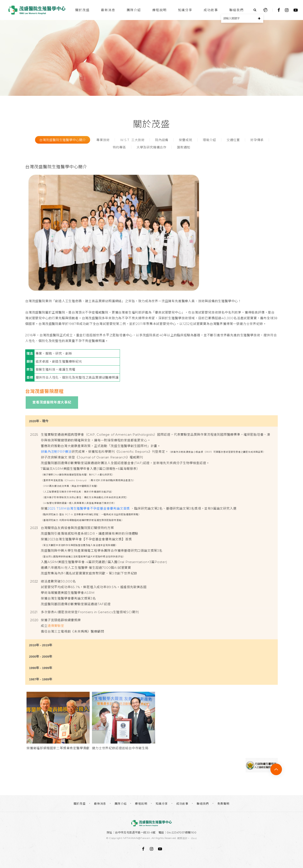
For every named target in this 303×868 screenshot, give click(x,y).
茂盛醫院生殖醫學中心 (37, 10)
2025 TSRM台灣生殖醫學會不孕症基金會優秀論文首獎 (89, 508)
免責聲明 (223, 804)
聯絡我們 (237, 10)
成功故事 (211, 10)
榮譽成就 (185, 140)
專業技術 (103, 140)
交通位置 (233, 140)
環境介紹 (209, 140)
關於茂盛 (82, 10)
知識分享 (185, 10)
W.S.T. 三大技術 (132, 140)
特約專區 (119, 147)
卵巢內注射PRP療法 (56, 452)
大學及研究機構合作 (151, 147)
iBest (194, 838)
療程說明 (159, 10)
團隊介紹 (134, 10)
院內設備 (162, 140)
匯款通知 (184, 147)
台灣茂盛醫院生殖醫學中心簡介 (63, 140)
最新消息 (108, 10)
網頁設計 (182, 838)
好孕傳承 (257, 140)
